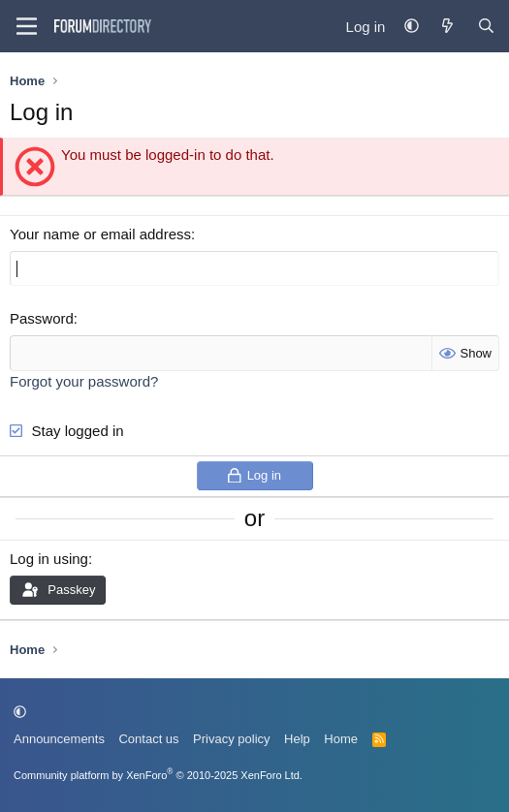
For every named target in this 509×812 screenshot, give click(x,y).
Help (297, 739)
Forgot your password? (84, 381)
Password (42, 318)
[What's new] (447, 27)
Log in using (49, 559)
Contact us (148, 739)
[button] (412, 27)
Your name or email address (100, 234)
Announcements (59, 739)
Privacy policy (231, 739)
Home (341, 739)
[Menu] (27, 26)
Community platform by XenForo (158, 775)
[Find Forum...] (486, 27)
